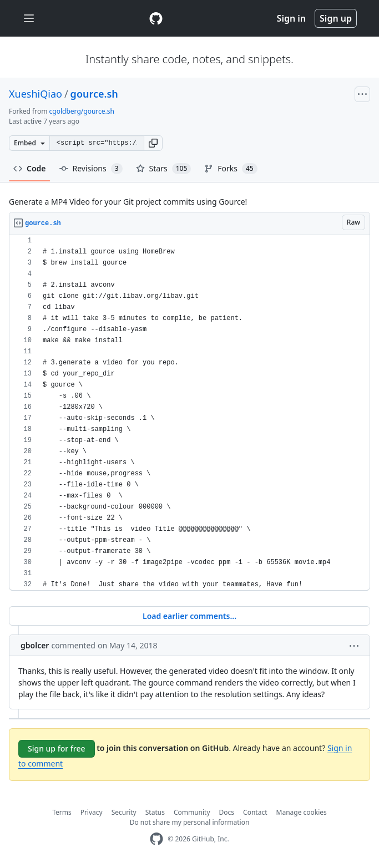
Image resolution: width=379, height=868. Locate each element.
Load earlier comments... (189, 616)
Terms (62, 812)
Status (155, 812)
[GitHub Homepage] (156, 839)
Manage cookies (302, 812)
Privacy (92, 812)
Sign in (291, 18)
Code (30, 168)
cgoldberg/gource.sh (82, 111)
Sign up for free (57, 748)
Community (192, 812)
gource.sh (94, 94)
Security (124, 812)
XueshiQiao (36, 94)
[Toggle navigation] (29, 19)
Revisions (91, 169)
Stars (164, 169)
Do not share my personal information (190, 822)
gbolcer (35, 645)
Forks (231, 169)
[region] (189, 413)
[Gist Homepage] (156, 18)
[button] (153, 143)
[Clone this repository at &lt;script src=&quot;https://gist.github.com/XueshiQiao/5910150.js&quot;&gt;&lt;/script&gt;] (97, 143)
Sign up (336, 18)
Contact (255, 812)
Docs (227, 812)
